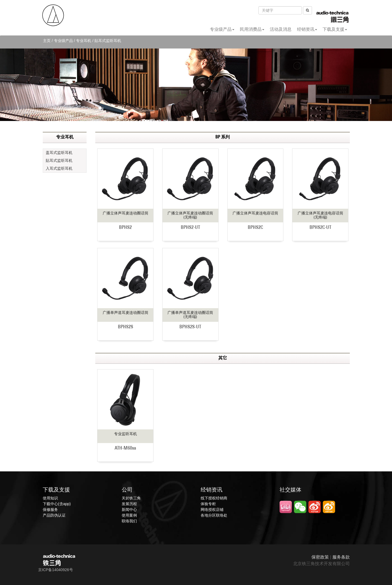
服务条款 (341, 557)
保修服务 (50, 510)
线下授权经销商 (214, 498)
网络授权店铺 (212, 510)
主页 (47, 41)
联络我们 (129, 521)
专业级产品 (222, 29)
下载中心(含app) (57, 504)
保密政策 (320, 557)
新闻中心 (129, 510)
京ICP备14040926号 (56, 570)
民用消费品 (252, 29)
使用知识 (50, 498)
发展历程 (129, 504)
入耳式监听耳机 (59, 168)
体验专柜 (208, 504)
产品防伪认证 (54, 515)
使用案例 (129, 515)
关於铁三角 (131, 498)
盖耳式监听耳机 (59, 153)
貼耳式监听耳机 (59, 160)
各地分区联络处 (214, 515)
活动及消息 (281, 29)
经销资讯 (307, 29)
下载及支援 (335, 29)
